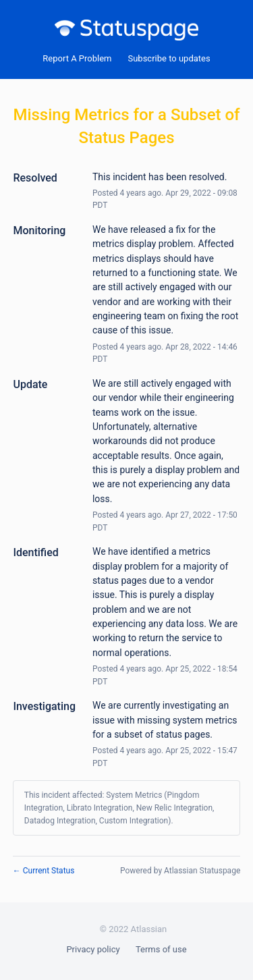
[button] (169, 59)
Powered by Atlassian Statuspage (180, 871)
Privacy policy (93, 949)
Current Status (44, 871)
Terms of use (161, 949)
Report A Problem (77, 58)
